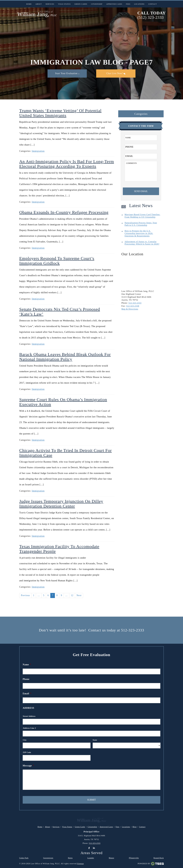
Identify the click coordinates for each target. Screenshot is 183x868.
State (95, 740)
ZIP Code (27, 752)
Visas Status (64, 4)
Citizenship (97, 4)
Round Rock (159, 858)
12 (72, 595)
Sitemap (80, 864)
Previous (25, 595)
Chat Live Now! (116, 74)
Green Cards (81, 4)
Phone (26, 679)
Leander (91, 858)
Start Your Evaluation (67, 74)
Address (28, 708)
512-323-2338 (133, 306)
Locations (139, 4)
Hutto (70, 858)
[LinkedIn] (94, 848)
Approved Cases (114, 4)
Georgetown (48, 858)
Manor (112, 858)
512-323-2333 (135, 303)
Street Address (29, 716)
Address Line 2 (29, 728)
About (39, 4)
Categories (141, 114)
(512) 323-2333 (151, 17)
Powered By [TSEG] (151, 864)
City (25, 740)
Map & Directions (130, 309)
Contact (153, 4)
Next (79, 595)
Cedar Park (24, 858)
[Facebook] (89, 848)
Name (27, 665)
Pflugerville (134, 858)
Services (50, 4)
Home (29, 4)
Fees (128, 4)
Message (28, 766)
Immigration (38, 151)
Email (27, 694)
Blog (135, 827)
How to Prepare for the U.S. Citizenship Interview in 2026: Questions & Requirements (139, 233)
